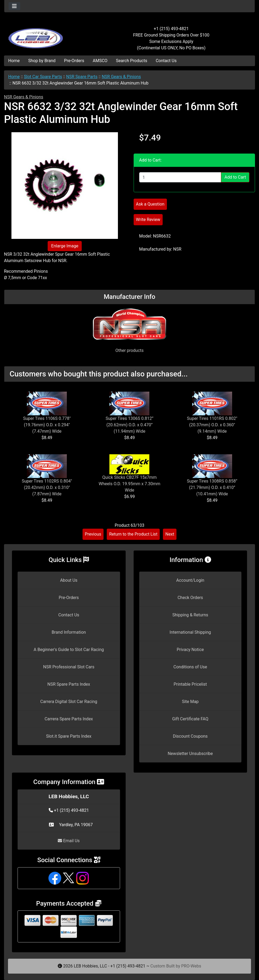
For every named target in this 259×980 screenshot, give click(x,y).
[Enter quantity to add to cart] (180, 177)
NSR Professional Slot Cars (69, 667)
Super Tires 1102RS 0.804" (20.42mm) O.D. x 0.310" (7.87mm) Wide (47, 487)
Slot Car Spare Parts (43, 77)
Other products (129, 350)
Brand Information (69, 632)
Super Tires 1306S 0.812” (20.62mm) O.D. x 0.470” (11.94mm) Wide (130, 425)
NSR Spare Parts (82, 77)
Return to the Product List (133, 534)
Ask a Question (150, 204)
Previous (93, 534)
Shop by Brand (42, 61)
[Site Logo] (46, 35)
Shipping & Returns (190, 615)
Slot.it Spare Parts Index (69, 736)
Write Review (148, 220)
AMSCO (100, 61)
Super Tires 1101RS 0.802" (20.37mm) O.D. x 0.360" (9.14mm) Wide (212, 425)
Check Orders (190, 598)
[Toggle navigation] (14, 6)
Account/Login (190, 580)
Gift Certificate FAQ (190, 719)
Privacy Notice (190, 650)
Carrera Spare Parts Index (69, 719)
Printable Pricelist (190, 684)
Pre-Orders (74, 61)
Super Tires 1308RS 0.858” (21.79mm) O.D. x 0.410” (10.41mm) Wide (212, 487)
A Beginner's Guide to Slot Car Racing (69, 650)
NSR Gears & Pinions (121, 77)
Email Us (69, 841)
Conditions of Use (190, 667)
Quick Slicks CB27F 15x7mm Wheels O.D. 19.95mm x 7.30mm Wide (130, 484)
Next (170, 534)
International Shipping (190, 632)
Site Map (190, 702)
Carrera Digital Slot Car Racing (69, 702)
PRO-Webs (191, 966)
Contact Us (166, 61)
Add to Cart (235, 177)
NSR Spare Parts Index (69, 684)
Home (14, 61)
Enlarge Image (65, 246)
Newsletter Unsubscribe (190, 754)
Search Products (132, 61)
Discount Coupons (190, 736)
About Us (69, 580)
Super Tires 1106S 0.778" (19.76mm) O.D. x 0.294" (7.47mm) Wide (47, 425)
